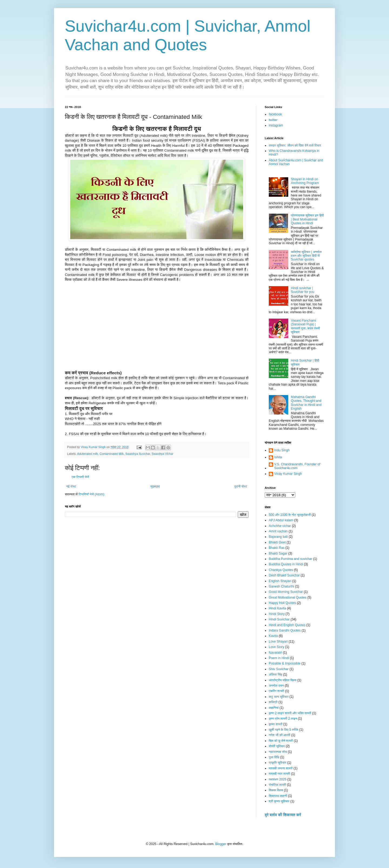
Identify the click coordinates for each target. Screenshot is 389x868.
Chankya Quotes (281, 570)
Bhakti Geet (277, 542)
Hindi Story (277, 614)
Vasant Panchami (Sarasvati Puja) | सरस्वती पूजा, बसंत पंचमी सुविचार (305, 326)
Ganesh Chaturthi (281, 586)
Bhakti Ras (277, 548)
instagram (276, 125)
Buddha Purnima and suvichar (291, 559)
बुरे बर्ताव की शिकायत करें (283, 815)
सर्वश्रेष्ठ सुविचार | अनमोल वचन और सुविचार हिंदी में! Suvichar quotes (306, 256)
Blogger (221, 844)
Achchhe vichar (280, 526)
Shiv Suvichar (279, 669)
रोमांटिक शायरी (277, 785)
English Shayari (280, 581)
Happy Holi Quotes (282, 603)
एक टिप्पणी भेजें (80, 477)
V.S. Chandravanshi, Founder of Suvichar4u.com (297, 466)
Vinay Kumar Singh (288, 474)
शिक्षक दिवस (276, 790)
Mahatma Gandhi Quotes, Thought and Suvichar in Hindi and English (306, 403)
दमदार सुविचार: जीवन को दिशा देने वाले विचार (295, 145)
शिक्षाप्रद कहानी (278, 796)
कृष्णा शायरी (276, 724)
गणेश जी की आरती (280, 735)
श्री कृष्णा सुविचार (279, 801)
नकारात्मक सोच (278, 752)
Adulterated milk (87, 454)
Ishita (278, 457)
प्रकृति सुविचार (278, 763)
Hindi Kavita (277, 608)
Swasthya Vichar (162, 454)
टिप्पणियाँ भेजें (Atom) (92, 494)
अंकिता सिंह (276, 675)
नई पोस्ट (71, 486)
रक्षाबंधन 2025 (278, 779)
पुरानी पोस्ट (241, 486)
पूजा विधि (274, 757)
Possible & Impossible (285, 663)
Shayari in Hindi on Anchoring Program (305, 181)
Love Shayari (278, 642)
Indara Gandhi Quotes (285, 630)
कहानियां (274, 708)
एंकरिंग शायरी (276, 691)
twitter (273, 120)
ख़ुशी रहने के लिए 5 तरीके (284, 730)
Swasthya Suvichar (138, 454)
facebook (275, 114)
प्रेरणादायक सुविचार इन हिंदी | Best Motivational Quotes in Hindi (307, 219)
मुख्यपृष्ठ (155, 486)
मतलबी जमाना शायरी (281, 768)
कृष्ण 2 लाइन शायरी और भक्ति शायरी (290, 713)
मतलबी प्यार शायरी (279, 774)
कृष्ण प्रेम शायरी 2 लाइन (283, 719)
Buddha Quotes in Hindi (286, 564)
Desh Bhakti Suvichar (284, 575)
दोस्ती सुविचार (277, 746)
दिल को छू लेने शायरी (281, 741)
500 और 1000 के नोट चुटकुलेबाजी (290, 515)
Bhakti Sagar (278, 553)
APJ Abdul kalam (281, 520)
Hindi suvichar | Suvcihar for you (303, 290)
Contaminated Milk (112, 454)
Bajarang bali (278, 537)
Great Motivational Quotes (288, 597)
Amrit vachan (278, 531)
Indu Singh (282, 450)
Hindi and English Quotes (287, 625)
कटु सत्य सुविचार (279, 697)
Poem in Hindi (279, 658)
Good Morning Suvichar (286, 592)
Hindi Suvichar (279, 619)
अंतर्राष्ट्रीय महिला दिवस (283, 680)
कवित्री (273, 702)
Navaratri (275, 653)
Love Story (276, 647)
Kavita (273, 636)
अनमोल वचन (276, 686)
